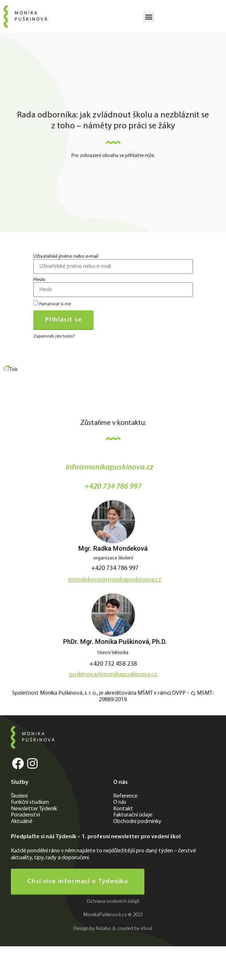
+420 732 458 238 (113, 664)
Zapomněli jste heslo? (54, 336)
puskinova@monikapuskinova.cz (113, 675)
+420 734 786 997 (113, 487)
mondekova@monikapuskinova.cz (115, 580)
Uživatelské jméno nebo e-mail (66, 257)
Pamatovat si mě (52, 303)
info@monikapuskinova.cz (110, 468)
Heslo (39, 280)
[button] (149, 17)
